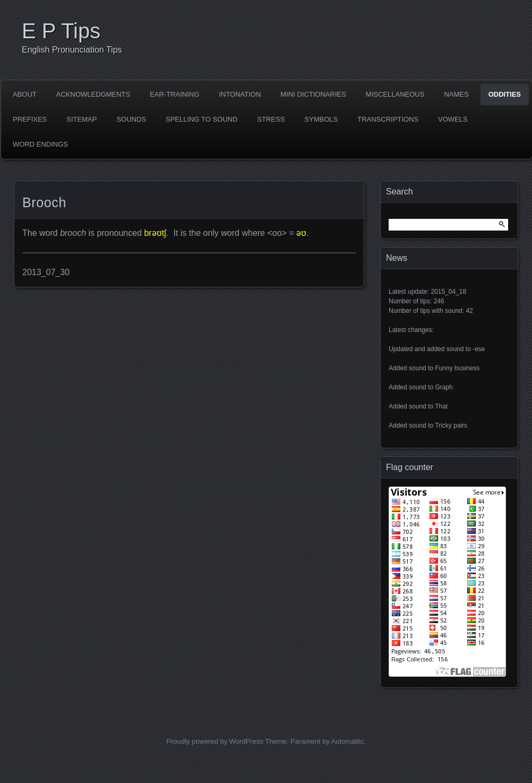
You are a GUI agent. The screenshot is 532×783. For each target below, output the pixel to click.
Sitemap (81, 119)
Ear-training (174, 94)
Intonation (240, 94)
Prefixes (30, 119)
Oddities (505, 94)
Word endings (40, 144)
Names (456, 94)
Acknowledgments (93, 94)
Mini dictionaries (313, 94)
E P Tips (61, 31)
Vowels (453, 119)
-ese (479, 349)
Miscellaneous (395, 94)
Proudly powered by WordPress (215, 741)
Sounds (131, 119)
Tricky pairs (451, 425)
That (441, 406)
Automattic (347, 741)
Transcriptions (388, 119)
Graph (444, 387)
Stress (271, 119)
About (25, 94)
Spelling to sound (201, 119)
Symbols (321, 119)
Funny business (457, 368)
